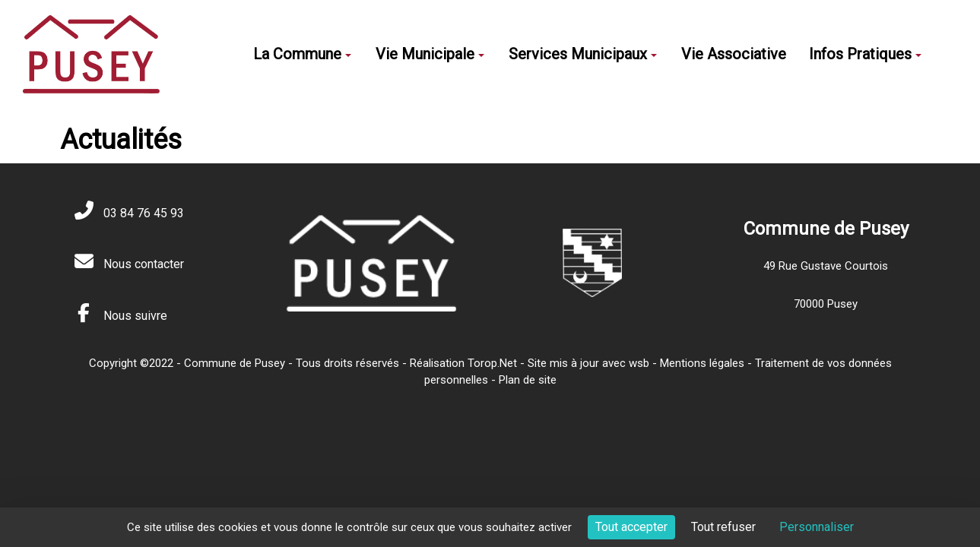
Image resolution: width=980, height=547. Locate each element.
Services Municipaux (583, 54)
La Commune (302, 54)
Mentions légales (702, 363)
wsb (639, 363)
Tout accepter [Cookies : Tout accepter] (631, 527)
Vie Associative (734, 54)
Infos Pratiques (865, 54)
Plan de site (528, 380)
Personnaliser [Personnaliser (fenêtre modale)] (817, 527)
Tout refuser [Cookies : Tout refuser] (723, 527)
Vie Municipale (430, 54)
